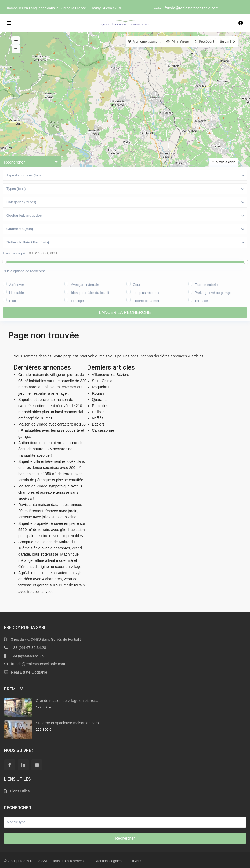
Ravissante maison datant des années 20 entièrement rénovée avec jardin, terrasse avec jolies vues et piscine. (50, 511)
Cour (136, 284)
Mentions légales (108, 861)
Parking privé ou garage (213, 292)
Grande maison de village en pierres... (68, 701)
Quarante (100, 400)
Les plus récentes (146, 292)
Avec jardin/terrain (85, 284)
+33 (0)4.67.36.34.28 (28, 648)
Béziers (98, 424)
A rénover (17, 284)
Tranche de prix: (15, 253)
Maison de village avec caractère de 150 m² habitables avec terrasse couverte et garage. (52, 430)
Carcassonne (103, 430)
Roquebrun (101, 387)
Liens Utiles (20, 791)
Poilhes (98, 412)
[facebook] (10, 765)
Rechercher (125, 838)
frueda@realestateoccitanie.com (192, 8)
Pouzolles (100, 406)
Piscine (15, 300)
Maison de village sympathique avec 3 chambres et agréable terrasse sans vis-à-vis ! (50, 492)
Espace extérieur (208, 284)
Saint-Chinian (103, 381)
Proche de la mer (146, 300)
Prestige (77, 300)
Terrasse (201, 300)
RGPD (136, 861)
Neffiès (98, 418)
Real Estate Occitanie (29, 672)
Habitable (17, 292)
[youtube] (37, 765)
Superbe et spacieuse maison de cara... (69, 723)
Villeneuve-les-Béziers (110, 375)
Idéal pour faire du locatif (90, 292)
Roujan (98, 393)
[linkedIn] (23, 765)
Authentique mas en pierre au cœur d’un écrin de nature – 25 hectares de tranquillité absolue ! (52, 449)
